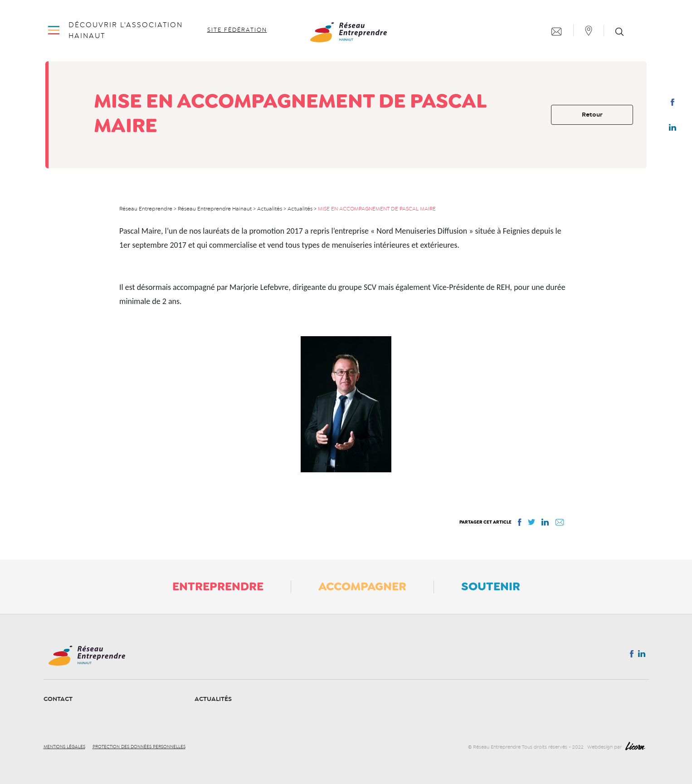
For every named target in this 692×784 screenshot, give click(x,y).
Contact (58, 699)
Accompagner (362, 586)
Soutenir (491, 586)
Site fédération (237, 30)
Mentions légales (64, 747)
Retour (592, 115)
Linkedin (673, 129)
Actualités (213, 699)
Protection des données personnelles (139, 747)
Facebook (672, 104)
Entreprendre (218, 586)
